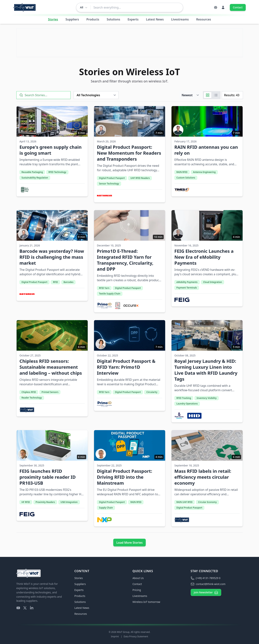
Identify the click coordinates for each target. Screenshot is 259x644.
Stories (53, 19)
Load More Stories (129, 543)
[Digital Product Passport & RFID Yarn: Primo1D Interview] (130, 365)
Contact (238, 7)
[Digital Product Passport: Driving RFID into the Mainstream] (130, 478)
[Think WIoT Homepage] (25, 7)
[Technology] (96, 95)
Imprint (115, 636)
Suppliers (72, 19)
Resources (204, 19)
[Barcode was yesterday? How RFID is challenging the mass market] (52, 255)
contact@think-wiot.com (208, 584)
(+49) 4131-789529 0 (206, 578)
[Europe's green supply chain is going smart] (52, 151)
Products (93, 19)
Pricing (137, 590)
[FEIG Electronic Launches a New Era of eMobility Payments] (207, 258)
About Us (138, 578)
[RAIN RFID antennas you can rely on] (207, 151)
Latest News (155, 19)
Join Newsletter (206, 592)
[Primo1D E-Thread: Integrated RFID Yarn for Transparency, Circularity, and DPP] (130, 261)
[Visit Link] (130, 43)
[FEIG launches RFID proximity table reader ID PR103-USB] (52, 475)
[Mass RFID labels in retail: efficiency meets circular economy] (207, 478)
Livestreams (180, 19)
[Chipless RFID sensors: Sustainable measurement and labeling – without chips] (52, 368)
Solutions (113, 19)
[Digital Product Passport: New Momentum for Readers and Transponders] (130, 154)
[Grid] (208, 95)
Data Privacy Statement (136, 636)
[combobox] (137, 7)
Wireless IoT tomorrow (146, 602)
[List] (216, 95)
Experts (133, 19)
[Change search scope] (83, 7)
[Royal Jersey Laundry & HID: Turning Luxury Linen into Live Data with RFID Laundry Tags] (207, 371)
